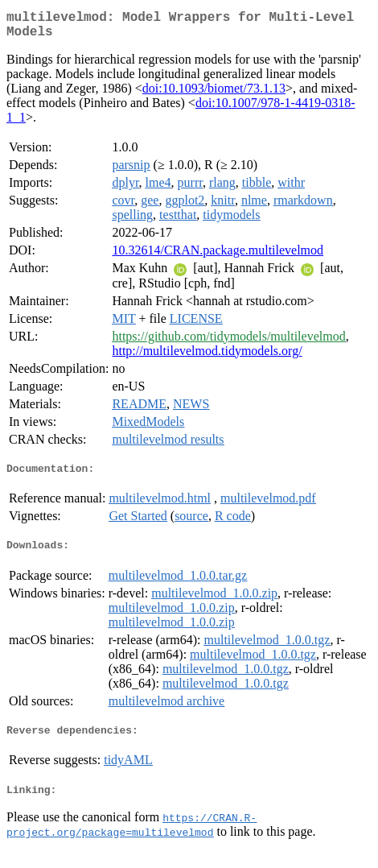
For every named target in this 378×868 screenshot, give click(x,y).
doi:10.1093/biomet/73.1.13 (214, 95)
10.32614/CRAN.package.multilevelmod (218, 256)
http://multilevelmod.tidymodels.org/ (207, 357)
